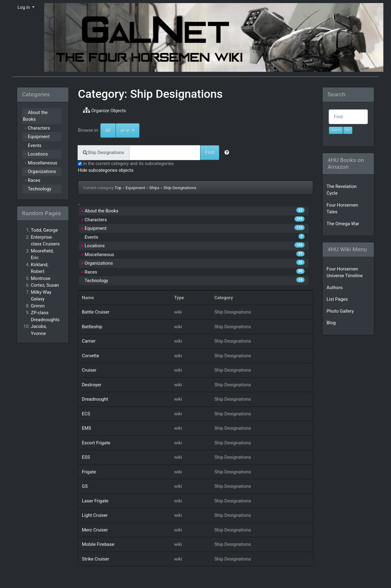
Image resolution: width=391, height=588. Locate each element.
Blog (331, 323)
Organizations (99, 263)
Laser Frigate (95, 501)
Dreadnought (95, 399)
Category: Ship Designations (150, 94)
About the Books (101, 211)
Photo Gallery (340, 311)
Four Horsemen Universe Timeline (345, 272)
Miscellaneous (99, 255)
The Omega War (343, 224)
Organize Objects (104, 110)
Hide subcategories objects (106, 170)
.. (79, 203)
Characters (96, 220)
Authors (335, 288)
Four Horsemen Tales (342, 209)
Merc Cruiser (95, 530)
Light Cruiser (95, 515)
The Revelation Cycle (342, 190)
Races (91, 272)
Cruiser (89, 370)
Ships (154, 188)
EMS (87, 428)
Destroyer (92, 385)
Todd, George (44, 230)
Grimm (38, 306)
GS (85, 486)
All (108, 130)
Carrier (89, 341)
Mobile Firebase (98, 544)
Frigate (89, 472)
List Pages (337, 299)
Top (118, 188)
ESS (86, 457)
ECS (86, 414)
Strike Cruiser (95, 559)
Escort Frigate (96, 443)
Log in (24, 7)
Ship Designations (180, 188)
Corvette (90, 356)
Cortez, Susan (45, 285)
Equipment (135, 188)
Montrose (41, 278)
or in (130, 130)
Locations (95, 246)
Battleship (92, 327)
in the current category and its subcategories (126, 164)
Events (91, 237)
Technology (96, 281)
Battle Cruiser (96, 312)
